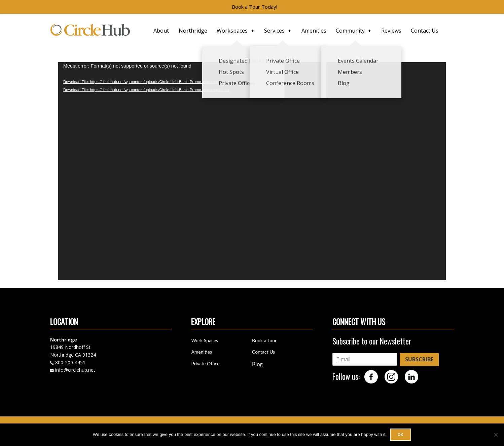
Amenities (314, 31)
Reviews (391, 31)
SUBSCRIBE (419, 359)
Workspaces (236, 31)
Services (278, 31)
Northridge (193, 31)
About (161, 31)
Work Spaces (205, 340)
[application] (252, 171)
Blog (257, 364)
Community (354, 31)
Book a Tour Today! (255, 7)
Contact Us (425, 31)
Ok (401, 435)
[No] (496, 435)
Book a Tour (264, 340)
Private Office (205, 363)
